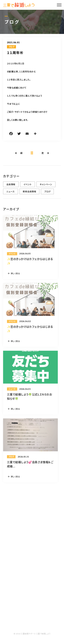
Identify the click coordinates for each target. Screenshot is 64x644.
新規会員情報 (30, 193)
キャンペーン (46, 186)
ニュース (11, 193)
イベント (28, 186)
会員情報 (11, 186)
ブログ (11, 47)
